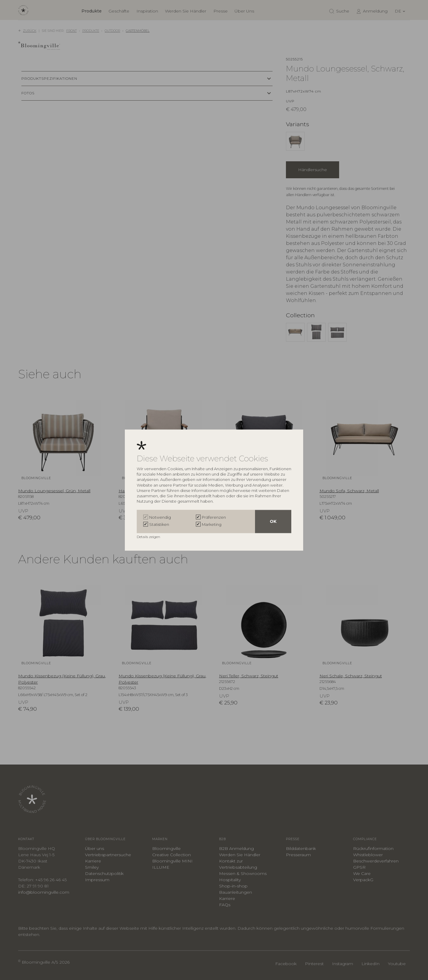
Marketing (212, 524)
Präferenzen (214, 517)
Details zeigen (149, 537)
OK (273, 521)
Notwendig (160, 517)
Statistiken (159, 524)
